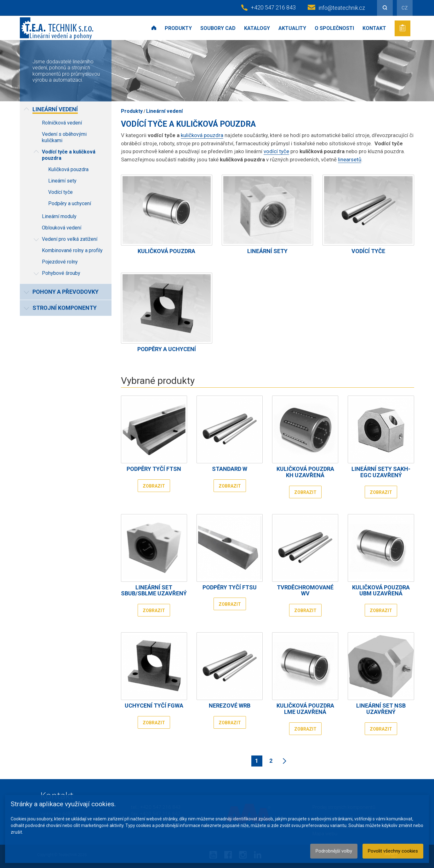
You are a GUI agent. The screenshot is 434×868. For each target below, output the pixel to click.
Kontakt (374, 28)
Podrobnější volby (334, 851)
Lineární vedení (164, 111)
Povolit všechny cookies (393, 851)
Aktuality (292, 28)
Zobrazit (154, 486)
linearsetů (350, 159)
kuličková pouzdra (202, 135)
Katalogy (257, 28)
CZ (405, 8)
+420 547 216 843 (273, 7)
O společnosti (334, 28)
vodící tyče (276, 151)
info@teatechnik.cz (342, 8)
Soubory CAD (218, 28)
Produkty (178, 28)
